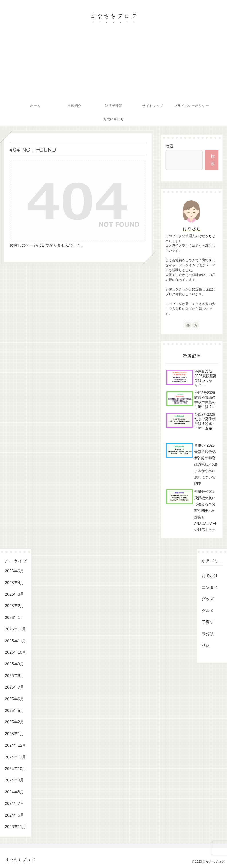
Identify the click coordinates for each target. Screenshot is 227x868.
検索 (169, 146)
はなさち (192, 229)
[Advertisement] (113, 66)
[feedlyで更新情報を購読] (188, 325)
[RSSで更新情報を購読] (196, 325)
